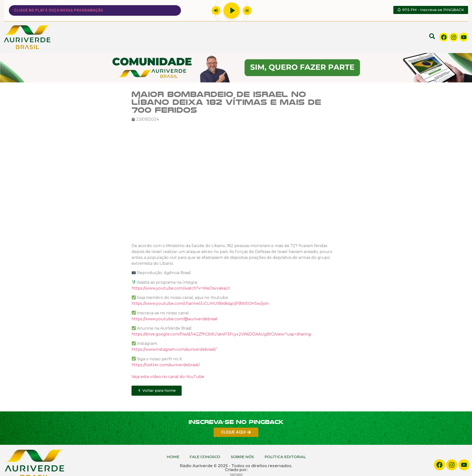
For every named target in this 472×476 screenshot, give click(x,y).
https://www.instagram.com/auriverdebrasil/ (174, 351)
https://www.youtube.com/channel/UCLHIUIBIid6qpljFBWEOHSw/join (200, 304)
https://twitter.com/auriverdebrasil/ (166, 366)
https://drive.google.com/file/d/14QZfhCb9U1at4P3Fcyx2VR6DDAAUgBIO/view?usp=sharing (221, 335)
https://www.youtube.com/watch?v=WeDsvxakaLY (181, 289)
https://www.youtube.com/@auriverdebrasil (175, 320)
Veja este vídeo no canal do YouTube (168, 378)
